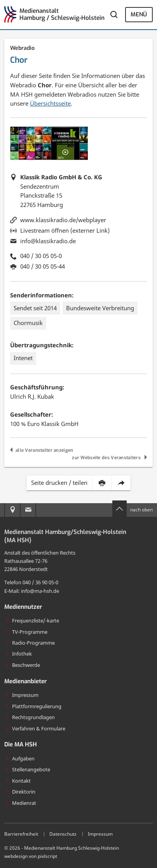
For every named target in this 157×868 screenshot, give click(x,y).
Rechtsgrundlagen (30, 717)
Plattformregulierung (33, 706)
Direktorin (20, 792)
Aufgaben (20, 758)
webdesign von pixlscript (31, 856)
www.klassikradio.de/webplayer (63, 220)
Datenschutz (63, 834)
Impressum (22, 695)
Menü (139, 14)
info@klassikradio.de (48, 241)
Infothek (18, 654)
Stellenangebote (28, 769)
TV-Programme (26, 632)
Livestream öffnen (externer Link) (65, 230)
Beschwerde (23, 665)
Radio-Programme (30, 643)
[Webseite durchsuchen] (114, 14)
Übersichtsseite (50, 103)
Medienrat (21, 803)
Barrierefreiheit (21, 834)
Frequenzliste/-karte (32, 621)
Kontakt (18, 781)
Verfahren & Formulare (35, 728)
